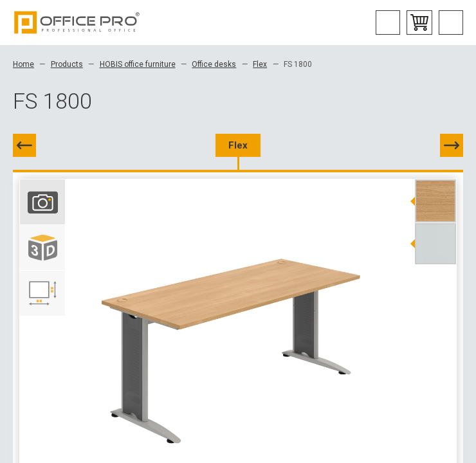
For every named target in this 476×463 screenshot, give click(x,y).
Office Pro (77, 23)
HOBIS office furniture (138, 64)
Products (67, 64)
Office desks (214, 64)
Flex (260, 64)
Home (23, 64)
